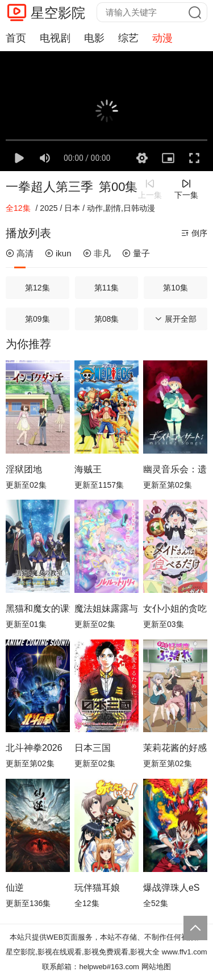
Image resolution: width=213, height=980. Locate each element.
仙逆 (15, 888)
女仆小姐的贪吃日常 (175, 609)
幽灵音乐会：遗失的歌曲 (175, 469)
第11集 (107, 288)
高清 (20, 253)
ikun (58, 253)
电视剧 (55, 38)
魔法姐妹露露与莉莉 (106, 609)
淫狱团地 (24, 469)
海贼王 (88, 469)
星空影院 (58, 13)
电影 (94, 38)
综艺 (128, 38)
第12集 (37, 288)
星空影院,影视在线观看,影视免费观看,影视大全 (83, 952)
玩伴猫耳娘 (97, 888)
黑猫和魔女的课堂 (38, 609)
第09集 (37, 319)
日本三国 (93, 748)
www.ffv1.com (185, 952)
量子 (136, 253)
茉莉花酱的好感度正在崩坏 (175, 748)
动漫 (162, 38)
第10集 (176, 288)
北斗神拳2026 (34, 748)
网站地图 (156, 967)
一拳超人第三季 (49, 187)
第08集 (107, 319)
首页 (16, 38)
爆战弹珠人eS (172, 888)
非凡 (97, 253)
